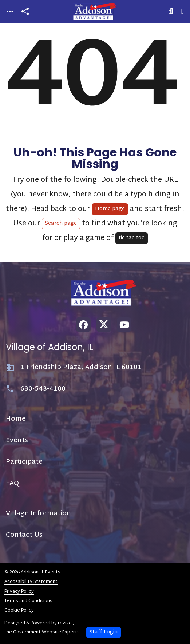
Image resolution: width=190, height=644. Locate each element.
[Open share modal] (25, 12)
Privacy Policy (19, 592)
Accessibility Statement (31, 582)
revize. (65, 623)
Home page (110, 209)
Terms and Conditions (28, 601)
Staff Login (104, 632)
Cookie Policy (19, 611)
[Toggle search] (171, 12)
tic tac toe (132, 238)
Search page (61, 223)
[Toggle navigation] (10, 12)
